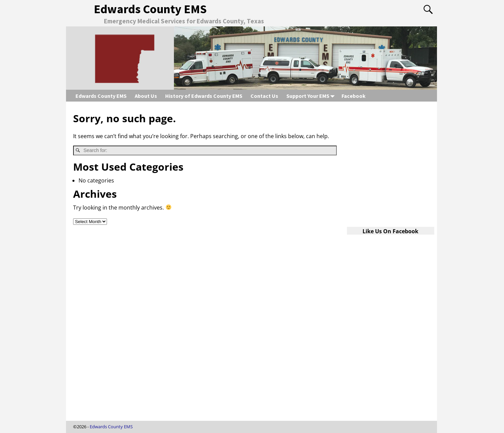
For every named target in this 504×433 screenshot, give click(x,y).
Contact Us (264, 96)
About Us (146, 96)
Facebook (354, 96)
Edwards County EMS (150, 9)
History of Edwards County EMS (204, 96)
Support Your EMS (312, 96)
